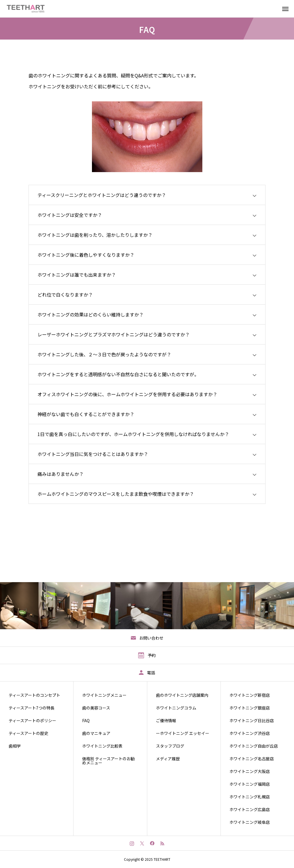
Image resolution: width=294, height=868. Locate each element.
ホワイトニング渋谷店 (250, 733)
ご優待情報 (166, 720)
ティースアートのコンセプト (34, 695)
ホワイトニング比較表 (102, 746)
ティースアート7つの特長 (32, 708)
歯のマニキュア (96, 733)
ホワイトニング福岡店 (250, 784)
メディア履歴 (168, 759)
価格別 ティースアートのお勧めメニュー (108, 761)
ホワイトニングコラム (176, 708)
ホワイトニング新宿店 (250, 695)
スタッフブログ (170, 746)
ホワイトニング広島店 (250, 809)
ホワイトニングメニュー (104, 695)
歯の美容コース (96, 708)
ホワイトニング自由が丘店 (254, 746)
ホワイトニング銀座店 (250, 708)
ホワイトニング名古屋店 (252, 759)
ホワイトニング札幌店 (250, 797)
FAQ (86, 720)
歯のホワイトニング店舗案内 (182, 695)
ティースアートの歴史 (28, 733)
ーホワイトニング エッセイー (183, 733)
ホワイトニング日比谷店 (252, 720)
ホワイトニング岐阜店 (250, 822)
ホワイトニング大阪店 (250, 771)
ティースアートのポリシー (32, 720)
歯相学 (15, 746)
